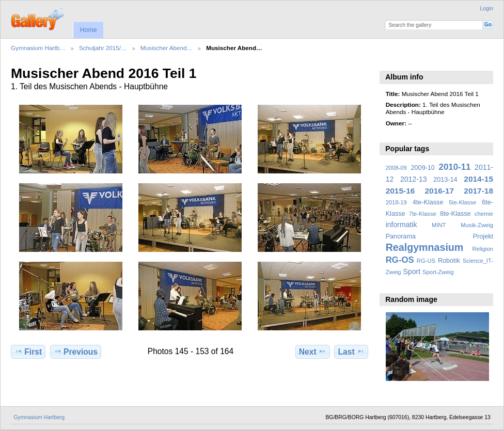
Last (351, 352)
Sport (412, 272)
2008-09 (396, 168)
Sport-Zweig (438, 272)
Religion (483, 249)
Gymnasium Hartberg (39, 417)
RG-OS (400, 260)
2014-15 (478, 179)
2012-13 (414, 179)
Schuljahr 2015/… (103, 48)
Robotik (449, 261)
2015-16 (400, 191)
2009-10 (423, 168)
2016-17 (440, 191)
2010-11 (455, 167)
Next (313, 352)
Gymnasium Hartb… (38, 48)
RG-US (426, 261)
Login (487, 9)
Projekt (483, 236)
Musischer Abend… (167, 48)
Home (88, 30)
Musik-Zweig (477, 225)
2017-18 (478, 191)
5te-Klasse (462, 202)
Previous (76, 352)
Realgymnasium (425, 247)
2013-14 (445, 180)
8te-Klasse (455, 214)
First (28, 352)
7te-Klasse (423, 214)
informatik (401, 225)
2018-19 (396, 202)
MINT (439, 225)
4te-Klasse (428, 202)
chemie (484, 214)
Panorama (401, 236)
